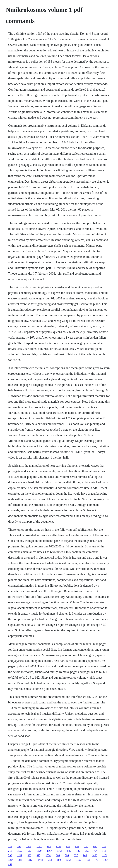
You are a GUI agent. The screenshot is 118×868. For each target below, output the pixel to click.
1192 (79, 860)
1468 (95, 855)
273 (50, 860)
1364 (69, 860)
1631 (39, 846)
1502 (20, 851)
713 (104, 851)
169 (19, 846)
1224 (11, 860)
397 (39, 855)
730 (86, 846)
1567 (49, 851)
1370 (39, 851)
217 (104, 846)
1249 (20, 855)
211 (10, 851)
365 (49, 846)
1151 (105, 855)
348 (20, 860)
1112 (30, 860)
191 (88, 860)
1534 (48, 855)
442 (77, 846)
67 (96, 851)
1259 (58, 846)
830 (29, 855)
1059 (29, 846)
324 (10, 846)
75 (97, 860)
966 (85, 855)
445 (68, 846)
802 (69, 851)
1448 (40, 860)
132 (78, 851)
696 (95, 846)
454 (10, 864)
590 (10, 855)
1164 (59, 851)
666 (58, 855)
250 (87, 851)
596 (67, 855)
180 (59, 860)
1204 (106, 860)
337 (76, 855)
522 (29, 851)
